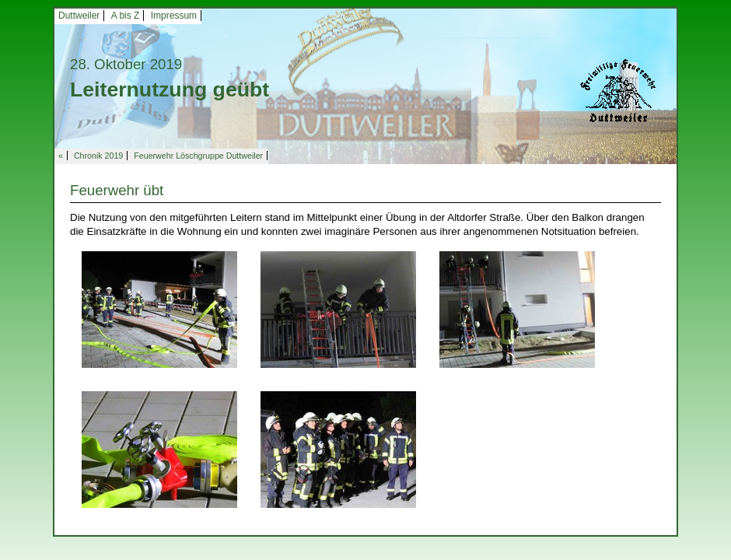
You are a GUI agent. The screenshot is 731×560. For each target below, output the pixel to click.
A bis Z (126, 16)
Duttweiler (79, 16)
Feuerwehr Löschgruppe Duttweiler (198, 156)
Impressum (174, 16)
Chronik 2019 (98, 156)
